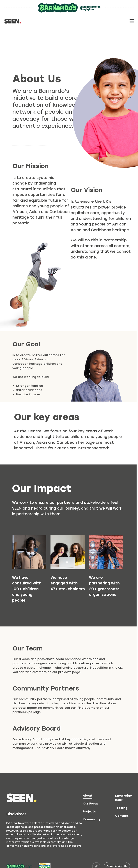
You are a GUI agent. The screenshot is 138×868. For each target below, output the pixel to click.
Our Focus (91, 804)
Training (121, 808)
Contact (122, 816)
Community (92, 819)
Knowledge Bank (123, 798)
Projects (89, 811)
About (88, 796)
